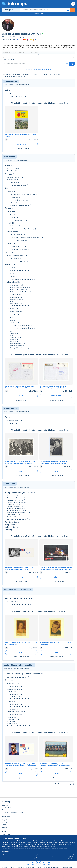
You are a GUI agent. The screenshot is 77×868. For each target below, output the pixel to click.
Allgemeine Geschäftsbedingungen (14, 37)
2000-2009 (16, 215)
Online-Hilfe (6, 833)
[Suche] (36, 62)
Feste (9, 265)
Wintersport (11, 721)
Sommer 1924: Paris (16, 283)
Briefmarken (17, 72)
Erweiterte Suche (39, 14)
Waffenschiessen (15, 342)
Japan (9, 189)
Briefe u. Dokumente (19, 183)
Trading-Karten (15, 694)
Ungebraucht (19, 218)
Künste (9, 271)
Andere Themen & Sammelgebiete (14, 74)
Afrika (7, 163)
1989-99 (15, 195)
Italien (9, 241)
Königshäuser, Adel (16, 295)
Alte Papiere (36, 72)
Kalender (5, 820)
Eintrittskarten (11, 520)
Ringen (12, 333)
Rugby (12, 337)
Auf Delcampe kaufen (9, 835)
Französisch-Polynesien (15, 253)
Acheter (21, 394)
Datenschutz (57, 865)
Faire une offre (21, 142)
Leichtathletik (14, 331)
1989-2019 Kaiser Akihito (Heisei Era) (22, 192)
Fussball (12, 320)
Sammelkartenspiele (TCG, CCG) (19, 596)
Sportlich (10, 515)
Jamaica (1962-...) (13, 175)
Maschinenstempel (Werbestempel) (24, 227)
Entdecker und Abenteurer (16, 494)
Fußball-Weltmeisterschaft (21, 323)
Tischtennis (11, 719)
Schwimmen (11, 717)
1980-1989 (13, 256)
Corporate (6, 805)
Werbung (9, 528)
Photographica (26, 72)
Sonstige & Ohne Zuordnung (19, 203)
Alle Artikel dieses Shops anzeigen (38, 67)
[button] (68, 10)
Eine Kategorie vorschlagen (64, 782)
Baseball (13, 318)
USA (14, 312)
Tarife (4, 808)
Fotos (7, 415)
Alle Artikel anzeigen (22, 83)
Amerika (8, 172)
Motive (7, 88)
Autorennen (11, 681)
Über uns (5, 803)
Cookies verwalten (68, 865)
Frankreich (11, 221)
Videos (4, 825)
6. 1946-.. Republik (16, 244)
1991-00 (12, 180)
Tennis (12, 339)
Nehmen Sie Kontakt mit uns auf (13, 810)
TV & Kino (11, 600)
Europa (8, 206)
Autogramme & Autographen (17, 490)
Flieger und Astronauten (15, 500)
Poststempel (14, 224)
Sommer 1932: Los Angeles (19, 285)
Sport (9, 91)
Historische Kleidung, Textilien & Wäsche (22, 672)
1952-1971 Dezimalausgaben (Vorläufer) (26, 235)
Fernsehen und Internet (15, 498)
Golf (11, 329)
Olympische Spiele (16, 94)
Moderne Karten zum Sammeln (52, 72)
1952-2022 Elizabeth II (17, 233)
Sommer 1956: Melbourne (18, 289)
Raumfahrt (11, 306)
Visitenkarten (10, 525)
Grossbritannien (12, 230)
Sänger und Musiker (14, 508)
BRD (11, 212)
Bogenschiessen (13, 687)
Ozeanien (9, 250)
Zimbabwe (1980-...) (14, 169)
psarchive (26, 34)
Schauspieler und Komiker (16, 511)
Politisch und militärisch (15, 506)
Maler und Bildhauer (14, 504)
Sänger (12, 299)
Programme (10, 523)
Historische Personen (14, 502)
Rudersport (13, 335)
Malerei (12, 274)
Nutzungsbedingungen (43, 865)
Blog (5, 818)
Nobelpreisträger (15, 297)
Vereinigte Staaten (13, 177)
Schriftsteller (14, 301)
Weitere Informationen (30, 852)
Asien (7, 186)
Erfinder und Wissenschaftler (17, 496)
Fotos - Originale (13, 418)
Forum (4, 823)
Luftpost (12, 201)
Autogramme (14, 684)
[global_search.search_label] (45, 10)
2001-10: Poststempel (19, 247)
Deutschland (11, 209)
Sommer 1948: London (17, 287)
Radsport (10, 715)
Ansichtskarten (7, 72)
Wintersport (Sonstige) (17, 344)
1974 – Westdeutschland (23, 326)
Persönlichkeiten (13, 292)
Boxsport (10, 689)
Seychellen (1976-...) (14, 167)
